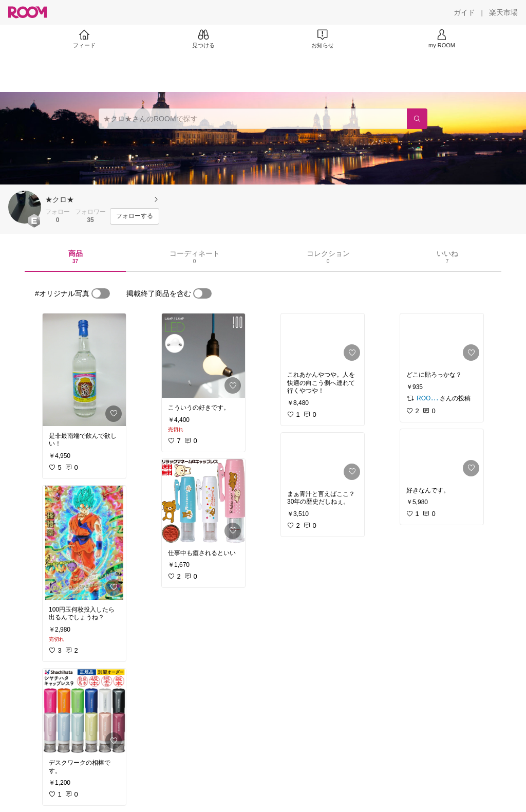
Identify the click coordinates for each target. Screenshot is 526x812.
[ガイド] (464, 12)
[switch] (101, 293)
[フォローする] (135, 216)
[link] (84, 370)
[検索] (417, 119)
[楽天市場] (503, 12)
